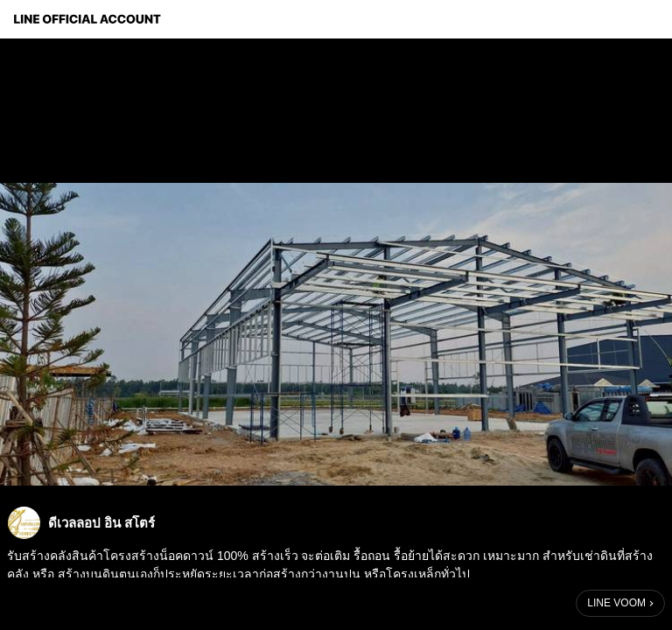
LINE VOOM (616, 603)
